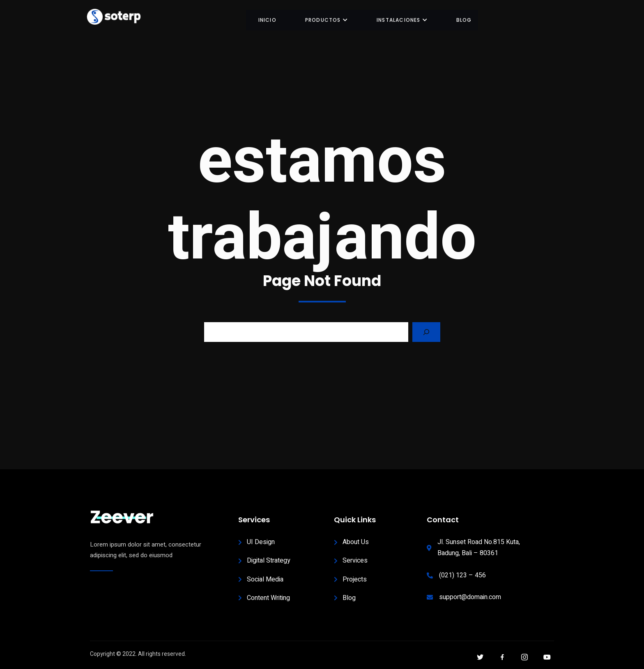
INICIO (267, 20)
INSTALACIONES (402, 20)
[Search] (426, 332)
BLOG (464, 20)
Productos (327, 20)
